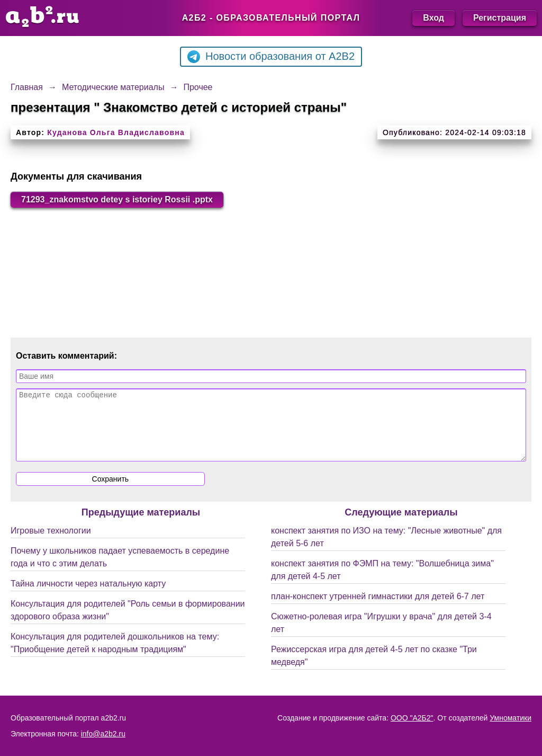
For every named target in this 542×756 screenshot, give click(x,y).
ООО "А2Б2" (412, 718)
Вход (433, 18)
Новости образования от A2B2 (271, 57)
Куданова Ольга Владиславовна (116, 132)
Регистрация (500, 18)
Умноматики (511, 718)
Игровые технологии (51, 543)
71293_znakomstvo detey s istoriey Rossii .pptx (117, 199)
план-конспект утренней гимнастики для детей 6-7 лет (378, 609)
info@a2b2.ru (103, 734)
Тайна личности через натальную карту (88, 596)
